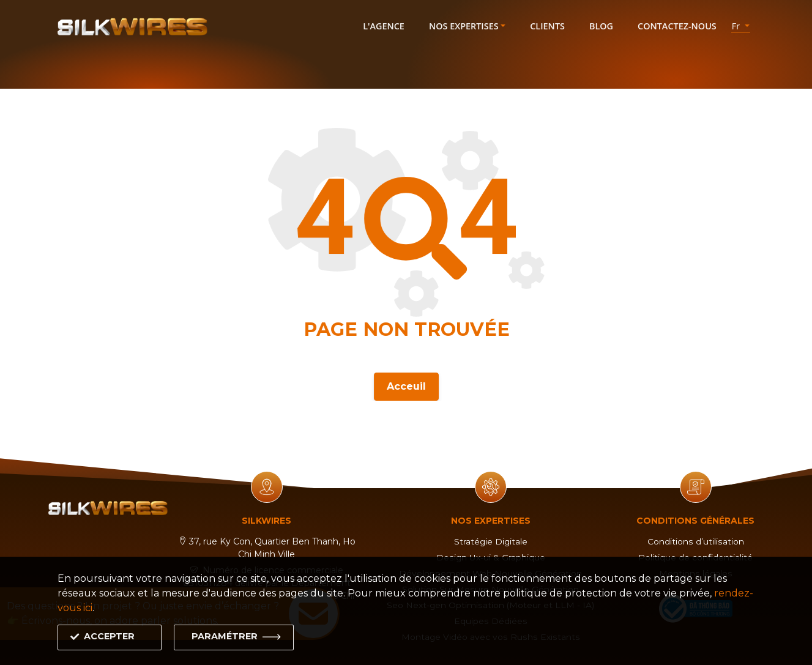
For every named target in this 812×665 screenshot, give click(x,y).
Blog (601, 26)
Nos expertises (464, 26)
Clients (547, 26)
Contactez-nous (677, 26)
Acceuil (406, 384)
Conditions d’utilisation (696, 541)
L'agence (384, 26)
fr (737, 26)
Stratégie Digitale (491, 541)
